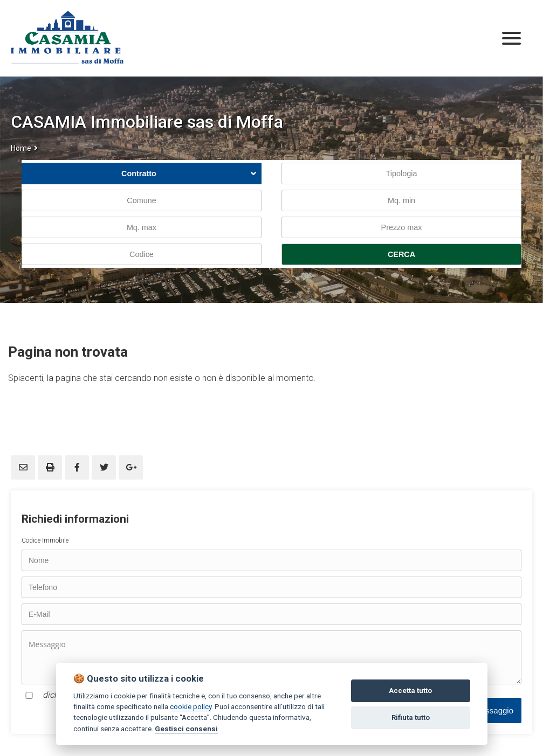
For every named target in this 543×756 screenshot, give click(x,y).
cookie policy (191, 706)
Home (21, 148)
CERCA (401, 254)
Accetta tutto (410, 691)
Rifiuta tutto (411, 717)
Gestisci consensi (186, 729)
